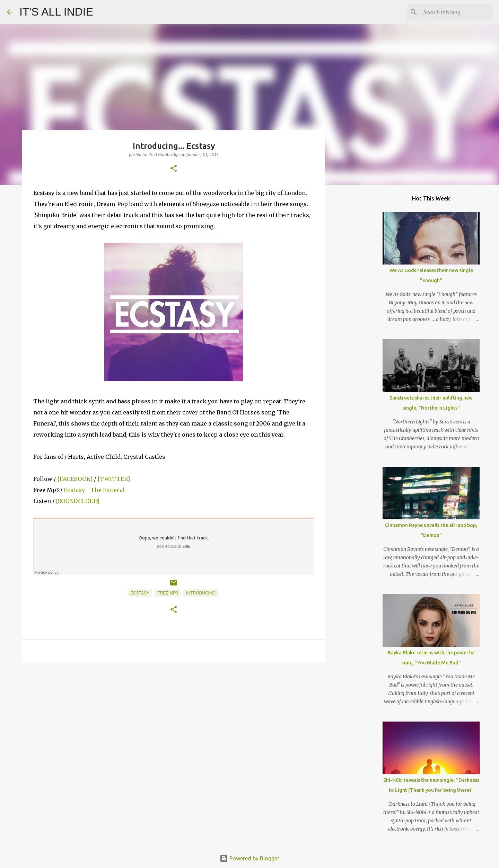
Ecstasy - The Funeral (94, 490)
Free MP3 (168, 593)
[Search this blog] (457, 12)
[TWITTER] (114, 479)
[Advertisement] (174, 721)
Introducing (201, 593)
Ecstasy (140, 593)
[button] (174, 169)
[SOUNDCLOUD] (78, 501)
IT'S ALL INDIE (56, 12)
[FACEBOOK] (75, 479)
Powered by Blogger (249, 858)
